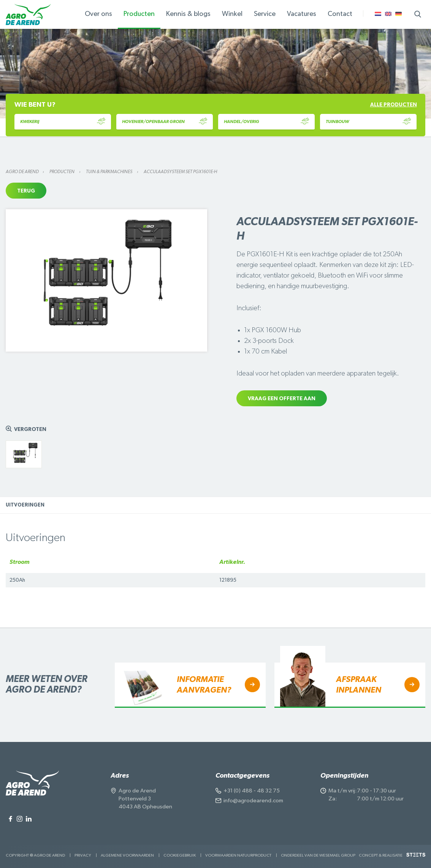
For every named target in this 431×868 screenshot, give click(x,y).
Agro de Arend (22, 172)
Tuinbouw (368, 122)
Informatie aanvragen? (204, 685)
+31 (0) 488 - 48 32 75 (252, 791)
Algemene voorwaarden (127, 855)
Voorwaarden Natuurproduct (238, 855)
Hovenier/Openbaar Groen (165, 122)
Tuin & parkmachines (109, 172)
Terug (26, 191)
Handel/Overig (266, 122)
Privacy (83, 855)
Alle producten (394, 105)
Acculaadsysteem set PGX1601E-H (180, 172)
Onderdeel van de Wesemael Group (318, 855)
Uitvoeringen (25, 505)
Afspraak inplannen (359, 685)
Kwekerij (63, 122)
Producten (62, 172)
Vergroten (30, 429)
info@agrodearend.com (253, 801)
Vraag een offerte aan (282, 399)
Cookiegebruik (180, 855)
